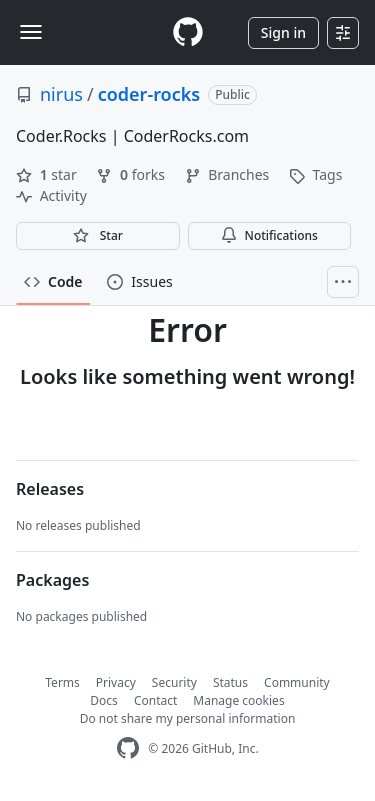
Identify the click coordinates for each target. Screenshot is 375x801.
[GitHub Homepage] (128, 748)
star (48, 174)
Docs (104, 700)
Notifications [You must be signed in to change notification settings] (269, 235)
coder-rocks (149, 94)
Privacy (116, 682)
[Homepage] (188, 32)
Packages (52, 580)
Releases (50, 489)
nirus (61, 94)
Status (230, 682)
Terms (62, 682)
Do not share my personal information (188, 718)
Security (174, 682)
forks (132, 174)
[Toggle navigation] (31, 32)
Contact (155, 700)
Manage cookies (238, 700)
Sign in (283, 32)
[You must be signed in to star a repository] (98, 236)
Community (297, 682)
